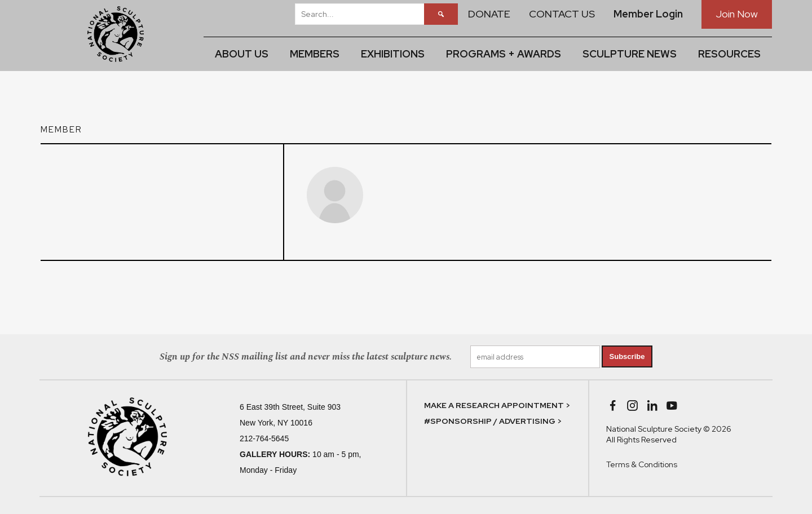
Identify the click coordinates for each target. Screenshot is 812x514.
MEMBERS (315, 54)
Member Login (648, 14)
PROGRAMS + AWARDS (504, 54)
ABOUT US (242, 54)
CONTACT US (562, 14)
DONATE (489, 14)
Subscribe (627, 356)
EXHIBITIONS (393, 54)
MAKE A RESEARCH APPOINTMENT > (497, 405)
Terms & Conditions (642, 464)
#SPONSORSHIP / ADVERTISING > (493, 421)
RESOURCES (729, 54)
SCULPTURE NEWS (630, 54)
